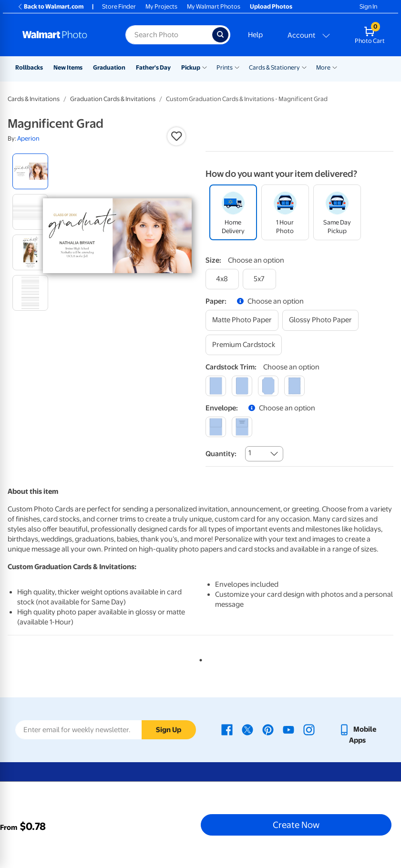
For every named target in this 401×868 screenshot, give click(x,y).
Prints (225, 67)
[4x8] (222, 279)
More (323, 67)
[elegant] (268, 386)
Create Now (296, 825)
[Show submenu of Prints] (237, 67)
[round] (242, 386)
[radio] (30, 171)
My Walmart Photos (214, 6)
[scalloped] (294, 386)
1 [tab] (199, 658)
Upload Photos (271, 6)
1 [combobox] (250, 453)
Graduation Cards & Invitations (113, 99)
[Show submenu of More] (335, 67)
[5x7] (259, 279)
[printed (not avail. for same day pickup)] (242, 427)
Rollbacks (29, 67)
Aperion (28, 138)
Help (255, 35)
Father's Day (153, 67)
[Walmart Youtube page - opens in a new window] (288, 729)
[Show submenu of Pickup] (205, 67)
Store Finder (119, 6)
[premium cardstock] (244, 345)
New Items (68, 67)
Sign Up (169, 730)
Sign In (368, 6)
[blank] (216, 427)
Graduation (109, 67)
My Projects (161, 6)
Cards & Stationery (274, 67)
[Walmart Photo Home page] (64, 35)
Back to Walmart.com (50, 6)
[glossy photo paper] (320, 320)
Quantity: (221, 454)
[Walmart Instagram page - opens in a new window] (309, 729)
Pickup (191, 67)
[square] (216, 386)
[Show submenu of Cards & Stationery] (304, 67)
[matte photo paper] (242, 320)
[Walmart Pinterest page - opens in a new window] (268, 729)
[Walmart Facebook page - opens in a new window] (227, 729)
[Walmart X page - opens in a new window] (247, 729)
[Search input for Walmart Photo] (169, 35)
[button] (176, 136)
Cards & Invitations (34, 99)
